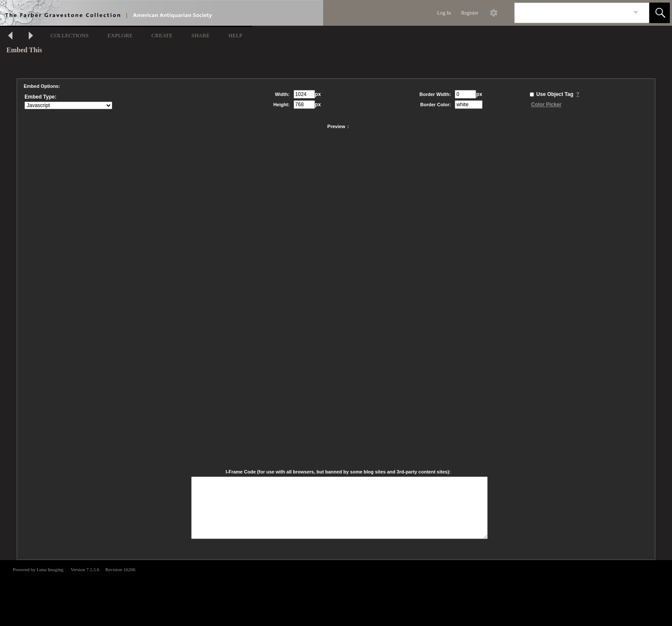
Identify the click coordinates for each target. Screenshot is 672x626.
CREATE (162, 35)
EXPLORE (120, 35)
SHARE (200, 35)
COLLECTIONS (70, 35)
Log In (444, 13)
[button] (660, 13)
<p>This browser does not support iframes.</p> (336, 592)
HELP (235, 35)
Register (470, 13)
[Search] (572, 13)
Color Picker (546, 105)
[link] (636, 13)
